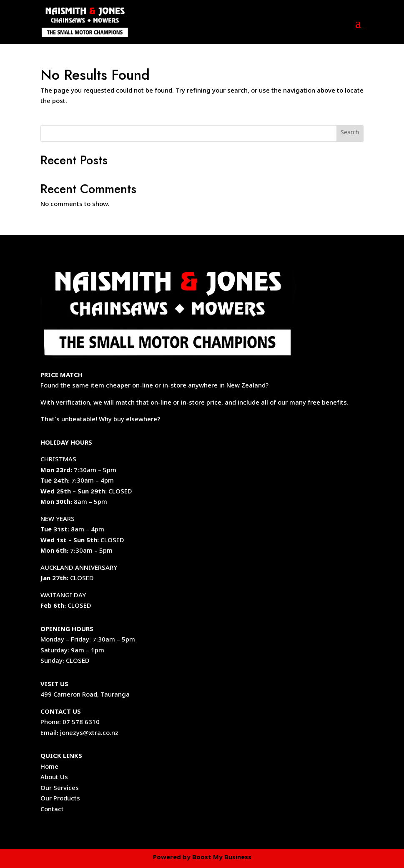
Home (49, 767)
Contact (52, 810)
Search (350, 133)
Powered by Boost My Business (202, 858)
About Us (54, 778)
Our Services (60, 789)
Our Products (60, 799)
